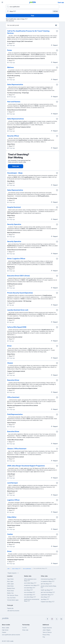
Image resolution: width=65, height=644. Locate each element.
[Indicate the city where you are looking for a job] (32, 11)
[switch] (56, 25)
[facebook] (47, 619)
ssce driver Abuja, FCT (30, 599)
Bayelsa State (11, 590)
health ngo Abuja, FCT (47, 592)
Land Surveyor (13, 485)
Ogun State (10, 581)
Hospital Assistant (14, 209)
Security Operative (14, 226)
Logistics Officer (13, 502)
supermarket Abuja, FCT (47, 596)
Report (54, 45)
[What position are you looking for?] (32, 7)
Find (32, 16)
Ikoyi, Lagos (10, 583)
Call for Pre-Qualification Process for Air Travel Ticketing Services (28, 32)
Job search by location (13, 612)
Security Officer (13, 136)
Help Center (5, 630)
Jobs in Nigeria (47, 630)
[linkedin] (61, 619)
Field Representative (15, 416)
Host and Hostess (14, 102)
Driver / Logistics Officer (16, 260)
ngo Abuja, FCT (45, 601)
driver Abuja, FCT (45, 599)
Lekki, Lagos (10, 585)
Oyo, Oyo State (11, 599)
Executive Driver (13, 382)
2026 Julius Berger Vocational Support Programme (26, 467)
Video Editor (12, 519)
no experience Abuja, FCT (48, 583)
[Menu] (2, 2)
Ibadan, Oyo (10, 595)
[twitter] (57, 619)
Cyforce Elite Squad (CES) (17, 329)
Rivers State (11, 592)
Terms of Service (47, 632)
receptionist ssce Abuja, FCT (32, 587)
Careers (4, 632)
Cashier (10, 536)
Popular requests (13, 575)
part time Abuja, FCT (46, 585)
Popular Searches (47, 628)
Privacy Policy (46, 635)
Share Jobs (25, 630)
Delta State (10, 588)
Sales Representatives (16, 119)
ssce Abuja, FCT (28, 592)
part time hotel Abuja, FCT (48, 594)
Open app (61, 2)
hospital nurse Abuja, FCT (48, 603)
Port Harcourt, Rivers (13, 597)
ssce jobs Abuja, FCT (30, 589)
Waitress (11, 67)
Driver (9, 348)
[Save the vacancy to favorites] (57, 31)
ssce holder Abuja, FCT (30, 585)
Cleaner (10, 365)
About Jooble (5, 628)
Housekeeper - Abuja (15, 175)
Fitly (44, 637)
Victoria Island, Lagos (13, 602)
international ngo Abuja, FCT (49, 581)
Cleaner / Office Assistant (17, 450)
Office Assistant (13, 399)
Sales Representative (15, 85)
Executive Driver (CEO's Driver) (18, 277)
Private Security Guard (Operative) (20, 294)
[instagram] (52, 619)
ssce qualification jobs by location (11, 635)
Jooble (12, 641)
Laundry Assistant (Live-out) (18, 312)
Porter (10, 50)
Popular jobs (10, 610)
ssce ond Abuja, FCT (30, 594)
